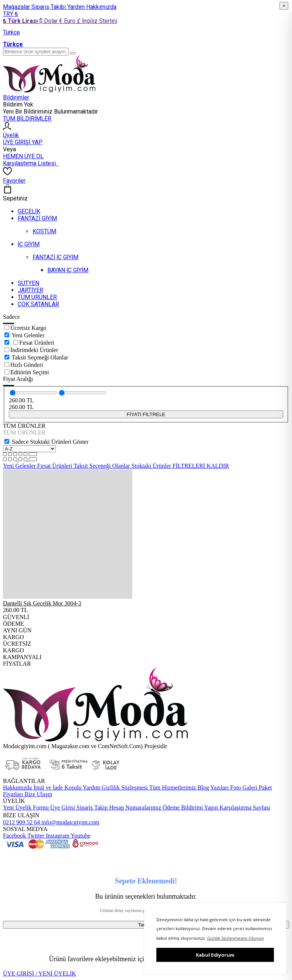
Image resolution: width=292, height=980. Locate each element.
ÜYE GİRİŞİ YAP (23, 142)
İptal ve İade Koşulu (57, 788)
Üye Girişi (63, 807)
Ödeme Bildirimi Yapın (190, 807)
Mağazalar (17, 7)
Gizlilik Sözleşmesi (124, 788)
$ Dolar (49, 21)
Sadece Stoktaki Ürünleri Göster (50, 442)
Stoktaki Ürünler (152, 466)
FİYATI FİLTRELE (146, 414)
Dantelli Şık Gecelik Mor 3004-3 (42, 603)
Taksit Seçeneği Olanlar (40, 357)
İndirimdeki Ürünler (34, 350)
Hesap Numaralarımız (134, 807)
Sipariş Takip (92, 807)
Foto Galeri (243, 788)
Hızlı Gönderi (27, 365)
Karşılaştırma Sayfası (244, 807)
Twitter (35, 836)
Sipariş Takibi (49, 7)
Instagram (57, 836)
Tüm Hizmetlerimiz (172, 788)
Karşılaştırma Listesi (31, 163)
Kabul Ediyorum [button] (215, 955)
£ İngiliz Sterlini (97, 21)
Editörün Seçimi (30, 372)
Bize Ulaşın (38, 794)
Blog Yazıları (212, 788)
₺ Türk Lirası (21, 21)
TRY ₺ (11, 14)
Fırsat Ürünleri (37, 343)
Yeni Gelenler (28, 335)
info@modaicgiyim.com (69, 822)
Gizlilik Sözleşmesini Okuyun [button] (235, 938)
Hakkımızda (101, 7)
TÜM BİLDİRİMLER (27, 119)
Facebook (14, 836)
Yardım (77, 7)
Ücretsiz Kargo (28, 328)
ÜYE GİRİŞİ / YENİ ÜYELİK (40, 974)
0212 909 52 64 (21, 822)
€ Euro (68, 21)
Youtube (80, 836)
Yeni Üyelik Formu (26, 807)
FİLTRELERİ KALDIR (201, 466)
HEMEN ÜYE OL (23, 156)
